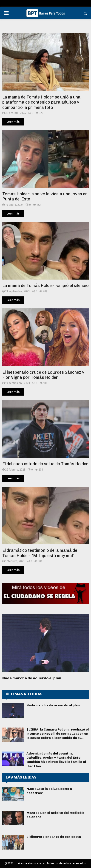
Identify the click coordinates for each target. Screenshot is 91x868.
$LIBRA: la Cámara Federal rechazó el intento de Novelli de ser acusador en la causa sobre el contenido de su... (58, 734)
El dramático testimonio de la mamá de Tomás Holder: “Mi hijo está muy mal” (40, 553)
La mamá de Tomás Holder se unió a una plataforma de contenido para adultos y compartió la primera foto (41, 102)
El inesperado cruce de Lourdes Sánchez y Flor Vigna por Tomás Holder (43, 375)
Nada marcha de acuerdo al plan (32, 678)
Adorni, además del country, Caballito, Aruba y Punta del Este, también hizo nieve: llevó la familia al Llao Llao (56, 760)
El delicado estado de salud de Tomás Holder (45, 464)
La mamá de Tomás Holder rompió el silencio (45, 286)
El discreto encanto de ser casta (54, 837)
